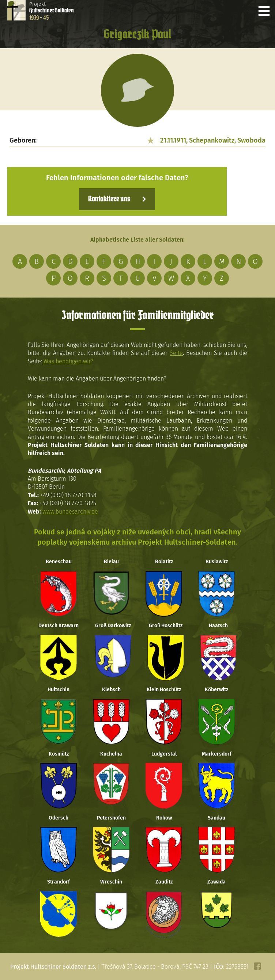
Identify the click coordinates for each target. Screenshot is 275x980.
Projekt (52, 11)
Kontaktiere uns (109, 199)
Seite (176, 353)
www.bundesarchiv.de (70, 512)
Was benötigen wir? (68, 361)
